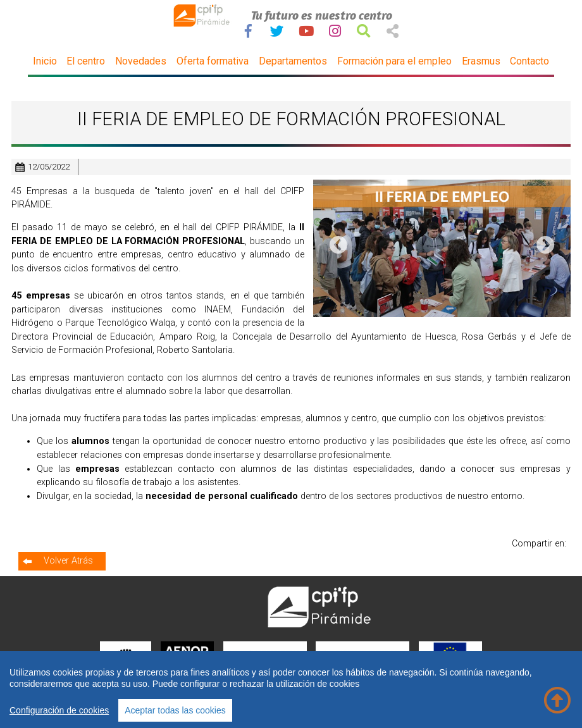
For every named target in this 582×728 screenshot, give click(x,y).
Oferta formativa (213, 61)
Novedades (141, 61)
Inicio (45, 61)
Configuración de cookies (59, 710)
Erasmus (481, 61)
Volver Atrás (68, 561)
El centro (86, 61)
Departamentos (293, 61)
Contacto (529, 61)
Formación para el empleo (394, 61)
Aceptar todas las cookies (175, 710)
